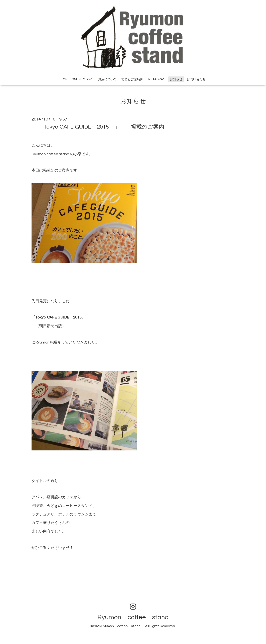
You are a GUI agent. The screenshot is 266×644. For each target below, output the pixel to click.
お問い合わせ (196, 79)
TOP (64, 79)
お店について (108, 79)
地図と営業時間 (132, 79)
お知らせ (176, 79)
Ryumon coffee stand (136, 617)
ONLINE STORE (83, 79)
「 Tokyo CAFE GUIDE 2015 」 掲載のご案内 (98, 127)
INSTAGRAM (157, 79)
